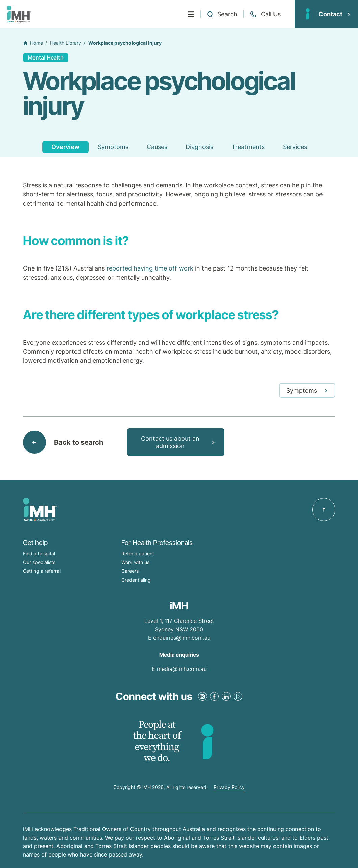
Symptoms (113, 147)
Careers (130, 571)
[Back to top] (324, 510)
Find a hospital (39, 553)
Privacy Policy (229, 787)
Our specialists (39, 562)
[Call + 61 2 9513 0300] (265, 14)
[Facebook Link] (214, 696)
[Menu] (191, 14)
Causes (157, 147)
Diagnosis (199, 147)
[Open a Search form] (222, 14)
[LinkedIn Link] (226, 696)
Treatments (248, 147)
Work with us (135, 562)
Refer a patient (138, 553)
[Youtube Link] (238, 696)
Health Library (66, 43)
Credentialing (136, 580)
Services (295, 147)
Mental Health (46, 57)
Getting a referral (42, 571)
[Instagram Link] (202, 696)
